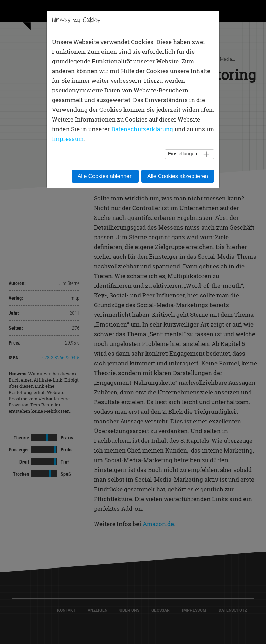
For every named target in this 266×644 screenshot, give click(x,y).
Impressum (68, 139)
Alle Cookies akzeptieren (178, 176)
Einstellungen (183, 154)
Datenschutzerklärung (142, 129)
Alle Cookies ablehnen (105, 176)
